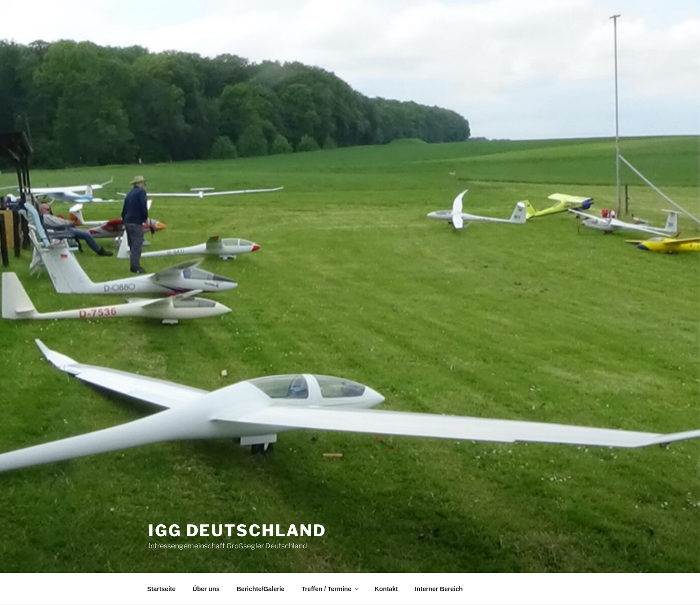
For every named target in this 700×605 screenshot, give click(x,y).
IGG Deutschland (237, 530)
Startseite (162, 589)
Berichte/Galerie (260, 589)
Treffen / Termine (331, 589)
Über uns (206, 589)
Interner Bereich (439, 589)
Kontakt (386, 589)
